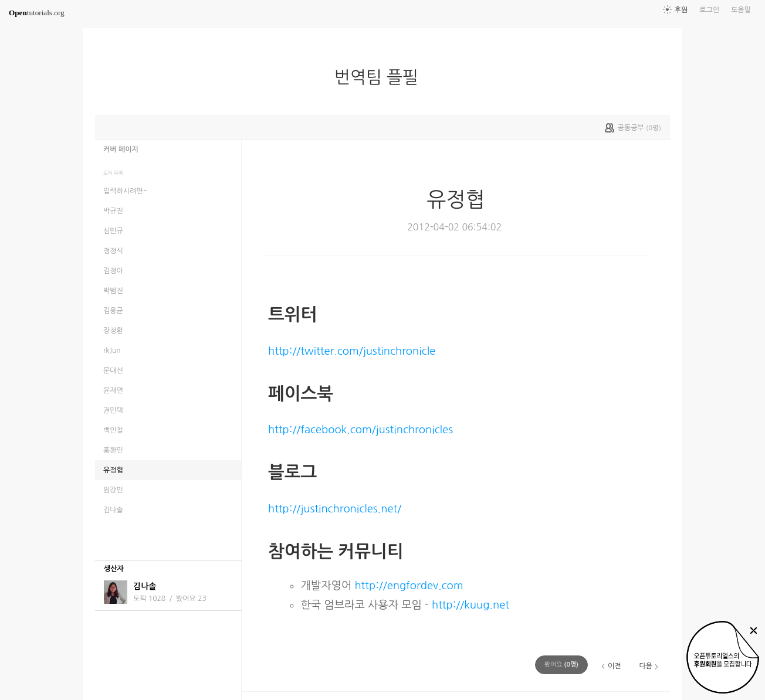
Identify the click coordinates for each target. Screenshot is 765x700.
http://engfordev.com (409, 585)
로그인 (709, 10)
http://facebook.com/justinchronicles (361, 429)
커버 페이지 (121, 149)
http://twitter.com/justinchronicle (352, 351)
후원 (681, 10)
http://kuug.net (470, 605)
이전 (615, 666)
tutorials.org (37, 13)
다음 (646, 666)
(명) (561, 665)
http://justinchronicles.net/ (335, 509)
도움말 (741, 10)
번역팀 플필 (381, 77)
